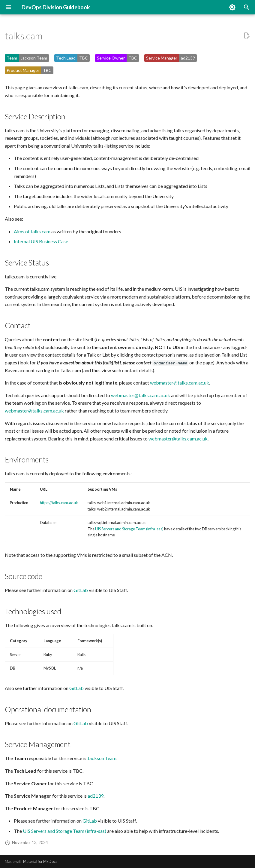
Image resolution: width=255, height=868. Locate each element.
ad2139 (96, 796)
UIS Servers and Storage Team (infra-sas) (129, 529)
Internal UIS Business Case (41, 241)
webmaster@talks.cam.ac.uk (180, 383)
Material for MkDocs (40, 861)
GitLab (81, 590)
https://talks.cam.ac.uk (59, 503)
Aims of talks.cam (32, 231)
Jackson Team (102, 758)
